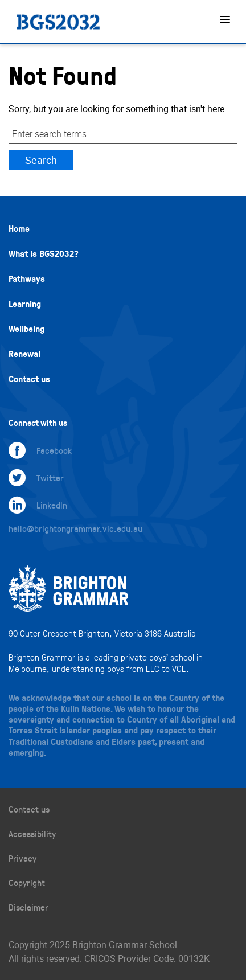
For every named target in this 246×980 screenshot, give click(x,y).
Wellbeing (26, 329)
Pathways (27, 278)
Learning (25, 304)
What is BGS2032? (44, 253)
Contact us (29, 379)
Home (19, 228)
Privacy (22, 858)
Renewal (24, 354)
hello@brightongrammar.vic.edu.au (75, 528)
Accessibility (32, 833)
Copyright (27, 882)
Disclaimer (28, 907)
